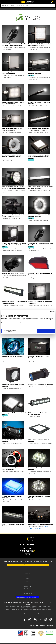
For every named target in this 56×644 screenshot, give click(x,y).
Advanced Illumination (37, 12)
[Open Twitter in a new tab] (30, 620)
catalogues (28, 593)
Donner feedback (28, 589)
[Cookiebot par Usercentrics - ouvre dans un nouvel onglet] (48, 312)
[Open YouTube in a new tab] (35, 620)
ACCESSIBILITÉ (32, 608)
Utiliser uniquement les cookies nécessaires (10, 331)
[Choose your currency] (29, 9)
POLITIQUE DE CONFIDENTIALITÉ (12, 606)
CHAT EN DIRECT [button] (28, 544)
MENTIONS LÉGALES (25, 608)
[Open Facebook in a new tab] (25, 620)
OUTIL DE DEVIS (27, 551)
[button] (27, 539)
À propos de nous (28, 574)
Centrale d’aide (28, 586)
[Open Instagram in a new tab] (46, 620)
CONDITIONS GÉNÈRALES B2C (44, 606)
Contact (34, 9)
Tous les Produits (18, 12)
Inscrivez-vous (28, 565)
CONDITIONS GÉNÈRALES (33, 606)
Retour (28, 584)
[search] (28, 5)
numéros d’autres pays (31, 541)
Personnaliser (28, 331)
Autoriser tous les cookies (46, 331)
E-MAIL (28, 549)
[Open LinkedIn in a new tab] (41, 620)
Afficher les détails (49, 327)
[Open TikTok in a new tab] (51, 620)
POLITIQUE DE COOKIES (23, 606)
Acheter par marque (27, 12)
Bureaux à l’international (28, 576)
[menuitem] (8, 2)
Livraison (28, 582)
